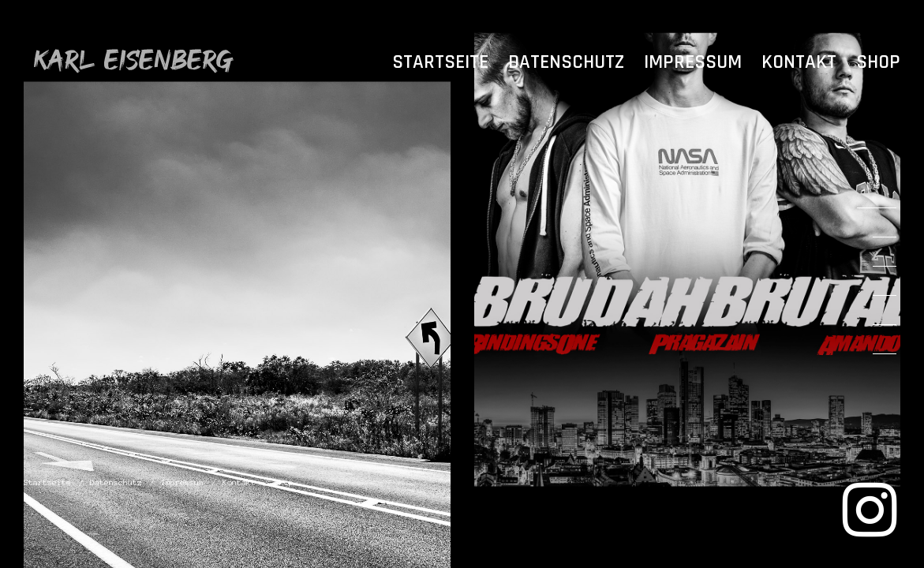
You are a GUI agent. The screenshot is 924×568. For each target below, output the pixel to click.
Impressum (693, 62)
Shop (878, 62)
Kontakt (799, 62)
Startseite (440, 62)
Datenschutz (566, 62)
